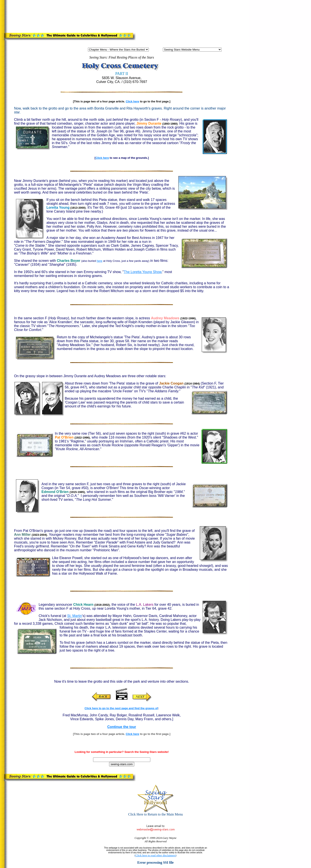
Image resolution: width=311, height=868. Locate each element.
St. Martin (75, 616)
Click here (132, 101)
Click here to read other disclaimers (155, 855)
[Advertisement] (162, 16)
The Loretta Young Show (143, 272)
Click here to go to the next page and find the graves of (121, 708)
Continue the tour (122, 727)
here (100, 261)
